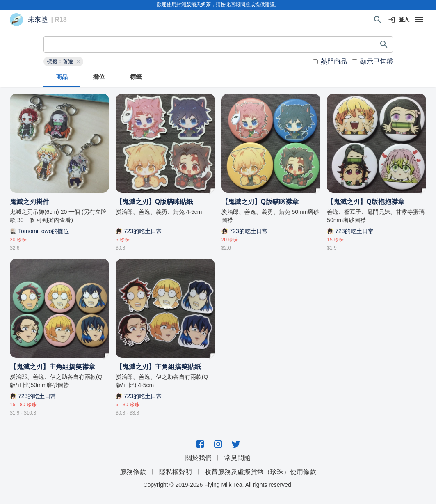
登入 (399, 20)
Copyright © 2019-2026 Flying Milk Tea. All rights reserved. (218, 485)
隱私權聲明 (176, 472)
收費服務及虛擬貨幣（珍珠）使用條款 (260, 472)
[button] (63, 62)
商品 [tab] (62, 77)
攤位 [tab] (99, 77)
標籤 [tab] (136, 77)
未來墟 (38, 20)
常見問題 (237, 458)
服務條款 (133, 472)
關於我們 (199, 458)
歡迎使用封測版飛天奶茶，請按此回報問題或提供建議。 (218, 5)
